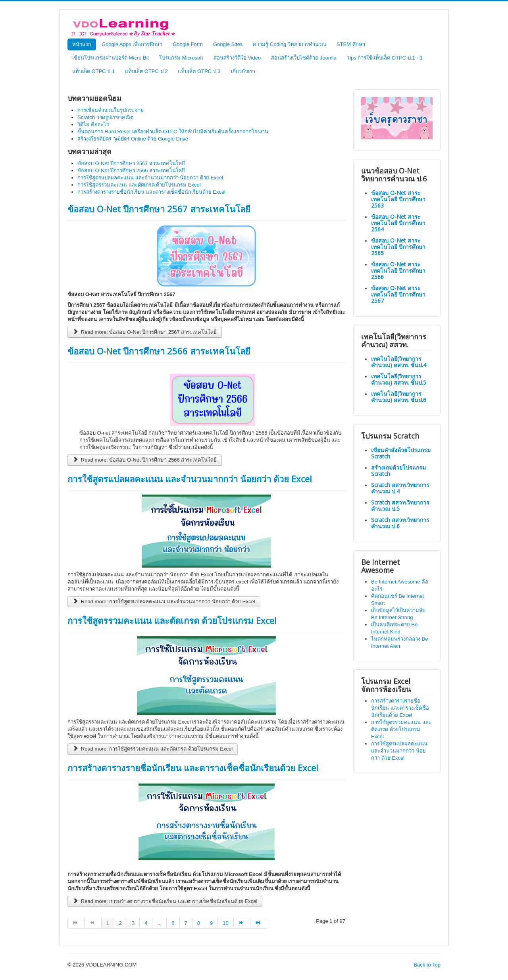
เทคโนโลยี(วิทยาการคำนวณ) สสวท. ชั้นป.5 (399, 379)
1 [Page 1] (108, 923)
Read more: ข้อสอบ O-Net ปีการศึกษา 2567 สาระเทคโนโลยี (145, 332)
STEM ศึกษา (351, 44)
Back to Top (427, 965)
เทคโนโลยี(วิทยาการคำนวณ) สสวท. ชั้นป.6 (399, 397)
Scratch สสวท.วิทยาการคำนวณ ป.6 (400, 523)
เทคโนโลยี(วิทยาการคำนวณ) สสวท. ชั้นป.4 (399, 362)
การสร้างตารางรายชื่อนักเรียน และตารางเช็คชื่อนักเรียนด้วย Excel (193, 768)
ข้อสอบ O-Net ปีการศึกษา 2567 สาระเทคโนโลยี (159, 209)
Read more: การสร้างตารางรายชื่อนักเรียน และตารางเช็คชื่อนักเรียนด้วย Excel (165, 901)
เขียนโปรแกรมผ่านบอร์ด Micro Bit (111, 58)
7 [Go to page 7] (186, 923)
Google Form (188, 44)
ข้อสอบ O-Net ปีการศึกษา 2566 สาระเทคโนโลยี (159, 351)
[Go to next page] (242, 923)
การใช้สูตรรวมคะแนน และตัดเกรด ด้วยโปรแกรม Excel (172, 620)
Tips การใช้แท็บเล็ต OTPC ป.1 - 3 (385, 58)
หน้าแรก (82, 44)
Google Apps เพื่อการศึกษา (132, 44)
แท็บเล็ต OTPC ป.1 (93, 71)
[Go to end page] (259, 923)
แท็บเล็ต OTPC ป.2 (146, 71)
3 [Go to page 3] (133, 923)
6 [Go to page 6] (173, 923)
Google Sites (228, 44)
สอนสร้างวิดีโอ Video (237, 58)
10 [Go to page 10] (225, 923)
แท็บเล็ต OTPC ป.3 (199, 71)
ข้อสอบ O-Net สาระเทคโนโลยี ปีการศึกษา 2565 (398, 247)
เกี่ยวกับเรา (243, 71)
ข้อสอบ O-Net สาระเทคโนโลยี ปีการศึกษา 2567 (398, 294)
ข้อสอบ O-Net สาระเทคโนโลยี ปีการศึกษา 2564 (398, 223)
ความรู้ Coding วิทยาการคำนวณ (289, 44)
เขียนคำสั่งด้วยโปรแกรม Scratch (401, 453)
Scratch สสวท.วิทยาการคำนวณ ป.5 (400, 505)
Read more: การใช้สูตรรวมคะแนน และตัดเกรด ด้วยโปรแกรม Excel (153, 749)
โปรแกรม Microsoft (181, 58)
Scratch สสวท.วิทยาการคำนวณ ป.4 (400, 488)
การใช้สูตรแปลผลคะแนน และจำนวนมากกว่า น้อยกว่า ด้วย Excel (190, 479)
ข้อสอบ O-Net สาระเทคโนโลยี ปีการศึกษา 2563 (398, 199)
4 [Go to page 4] (146, 923)
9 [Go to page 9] (211, 923)
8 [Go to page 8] (199, 923)
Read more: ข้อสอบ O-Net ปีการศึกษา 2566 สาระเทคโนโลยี (145, 460)
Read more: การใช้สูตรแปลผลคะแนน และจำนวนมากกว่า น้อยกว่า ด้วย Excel (164, 602)
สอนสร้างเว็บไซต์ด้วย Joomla (304, 58)
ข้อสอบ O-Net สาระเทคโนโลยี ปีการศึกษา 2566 (398, 271)
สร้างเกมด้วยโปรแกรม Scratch (398, 471)
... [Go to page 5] (159, 923)
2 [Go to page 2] (120, 923)
